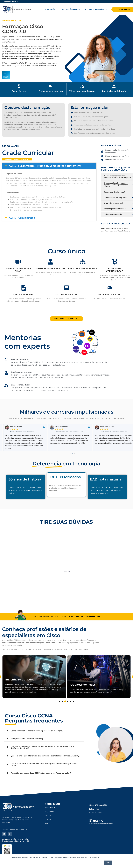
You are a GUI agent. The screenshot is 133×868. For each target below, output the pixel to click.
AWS (47, 823)
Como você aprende (70, 9)
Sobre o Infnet (95, 809)
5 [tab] (71, 701)
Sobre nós (50, 9)
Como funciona (96, 813)
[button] (70, 453)
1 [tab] (60, 701)
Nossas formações (96, 9)
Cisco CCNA (50, 808)
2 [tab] (62, 701)
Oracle (48, 819)
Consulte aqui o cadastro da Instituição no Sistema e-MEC (16, 840)
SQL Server (50, 812)
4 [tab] (68, 701)
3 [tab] (65, 701)
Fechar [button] (108, 863)
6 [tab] (73, 701)
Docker (48, 816)
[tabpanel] (34, 677)
